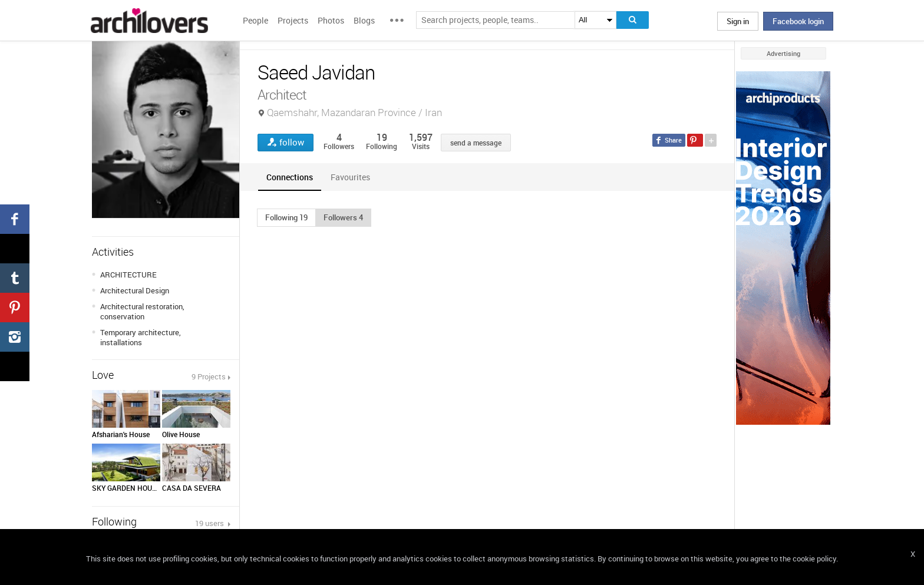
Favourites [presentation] (350, 177)
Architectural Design (135, 290)
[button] (286, 217)
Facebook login (798, 21)
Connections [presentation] (290, 177)
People (255, 20)
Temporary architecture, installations (141, 337)
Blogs (364, 20)
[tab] (290, 177)
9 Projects (209, 376)
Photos (331, 20)
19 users (210, 523)
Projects (293, 20)
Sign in (738, 21)
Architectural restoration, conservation (142, 311)
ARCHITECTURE (128, 275)
